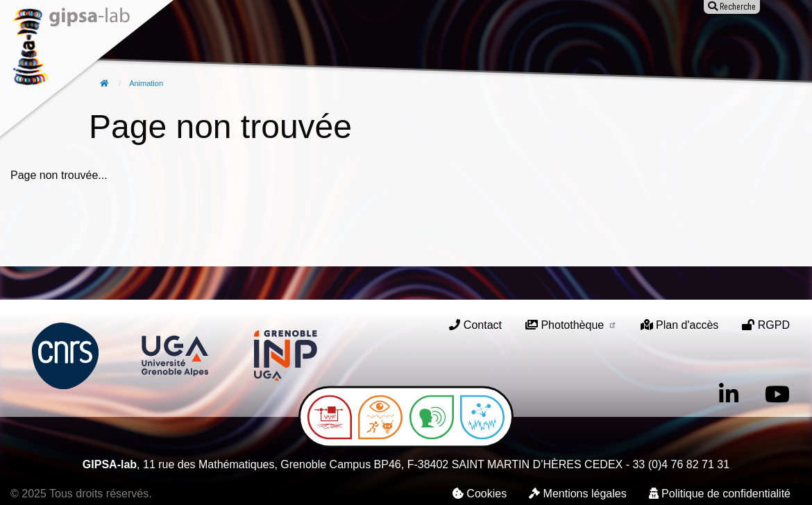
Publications (347, 39)
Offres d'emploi (501, 39)
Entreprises (586, 39)
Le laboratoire (192, 39)
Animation (421, 39)
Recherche (271, 39)
